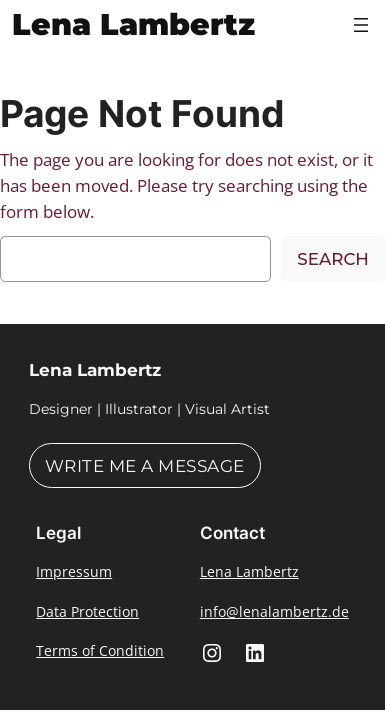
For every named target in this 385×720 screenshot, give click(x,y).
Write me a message (145, 466)
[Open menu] (361, 25)
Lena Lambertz (133, 24)
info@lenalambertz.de (274, 611)
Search (333, 259)
